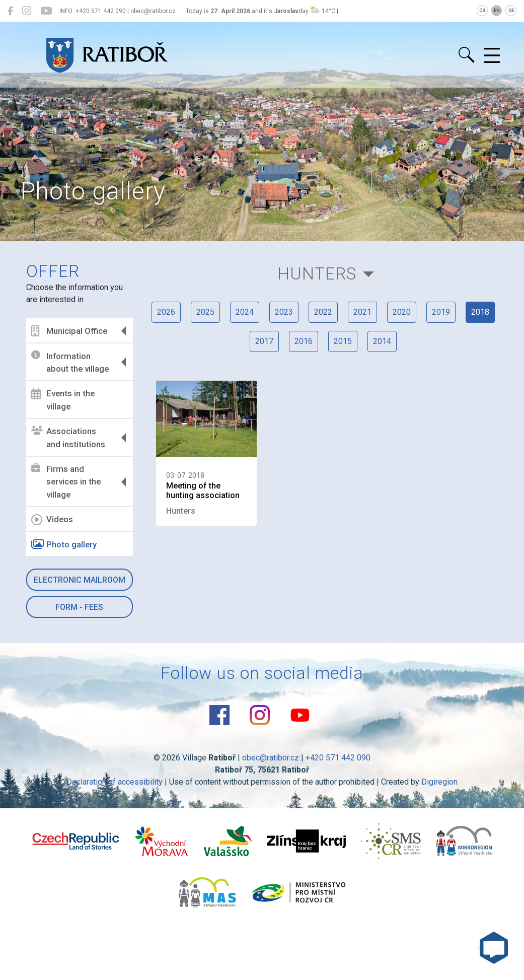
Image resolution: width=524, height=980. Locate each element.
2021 (362, 312)
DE (511, 11)
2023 (284, 312)
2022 (323, 312)
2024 (245, 312)
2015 (343, 341)
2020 (402, 312)
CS (482, 11)
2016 (304, 341)
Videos (52, 520)
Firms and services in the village (66, 482)
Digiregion (439, 782)
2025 (205, 312)
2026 (166, 312)
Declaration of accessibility (115, 782)
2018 (480, 312)
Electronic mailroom (80, 580)
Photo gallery (64, 544)
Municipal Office (69, 331)
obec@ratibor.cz (271, 758)
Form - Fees (79, 607)
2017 (264, 341)
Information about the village (70, 362)
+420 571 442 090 (338, 758)
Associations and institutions (68, 438)
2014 (382, 341)
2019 (441, 312)
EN (497, 11)
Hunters (317, 274)
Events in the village (63, 400)
